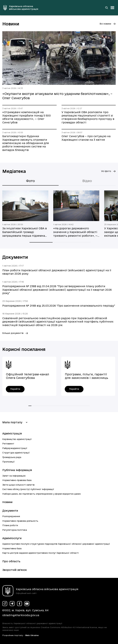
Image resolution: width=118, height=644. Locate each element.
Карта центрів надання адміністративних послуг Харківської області (41, 553)
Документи (10, 511)
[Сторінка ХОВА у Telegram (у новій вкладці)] (12, 604)
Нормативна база (12, 548)
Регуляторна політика (15, 530)
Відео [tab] (87, 181)
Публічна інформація (17, 470)
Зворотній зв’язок (15, 570)
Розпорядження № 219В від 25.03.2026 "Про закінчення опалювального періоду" (59, 306)
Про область (11, 561)
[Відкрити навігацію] (112, 8)
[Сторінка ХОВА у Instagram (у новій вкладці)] (5, 604)
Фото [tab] (30, 181)
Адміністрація (12, 433)
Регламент (8, 444)
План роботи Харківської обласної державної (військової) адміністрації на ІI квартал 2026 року (57, 272)
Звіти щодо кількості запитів (18, 485)
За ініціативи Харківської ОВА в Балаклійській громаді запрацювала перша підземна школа (25, 232)
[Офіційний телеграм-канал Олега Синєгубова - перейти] (15, 389)
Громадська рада (12, 457)
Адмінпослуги (12, 538)
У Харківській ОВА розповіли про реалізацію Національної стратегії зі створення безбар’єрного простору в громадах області (88, 117)
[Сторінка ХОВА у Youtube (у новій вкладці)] (27, 604)
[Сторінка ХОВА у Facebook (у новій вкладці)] (19, 604)
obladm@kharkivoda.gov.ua (21, 615)
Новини (7, 502)
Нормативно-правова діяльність (20, 521)
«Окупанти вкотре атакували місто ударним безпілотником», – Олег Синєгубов (57, 96)
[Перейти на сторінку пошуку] (106, 8)
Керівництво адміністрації (17, 439)
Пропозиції (9, 462)
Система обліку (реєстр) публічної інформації (28, 489)
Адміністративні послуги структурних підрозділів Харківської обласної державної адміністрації (56, 544)
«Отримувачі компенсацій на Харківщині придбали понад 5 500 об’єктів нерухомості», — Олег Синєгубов (27, 117)
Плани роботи (10, 525)
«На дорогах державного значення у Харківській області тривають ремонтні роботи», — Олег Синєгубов (75, 232)
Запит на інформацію (14, 476)
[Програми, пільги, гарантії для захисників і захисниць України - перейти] (74, 389)
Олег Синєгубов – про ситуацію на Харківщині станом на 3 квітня (86, 138)
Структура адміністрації (16, 453)
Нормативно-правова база (17, 480)
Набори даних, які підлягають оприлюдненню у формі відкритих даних (42, 494)
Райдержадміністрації (15, 448)
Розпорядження (11, 516)
